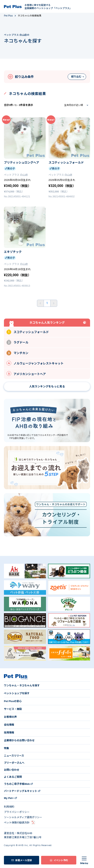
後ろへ (54, 303)
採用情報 (9, 733)
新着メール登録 (24, 860)
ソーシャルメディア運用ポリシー (23, 817)
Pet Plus (8, 16)
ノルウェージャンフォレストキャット (35, 363)
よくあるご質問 (13, 777)
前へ (40, 303)
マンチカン (17, 353)
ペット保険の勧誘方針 (17, 823)
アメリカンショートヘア (26, 373)
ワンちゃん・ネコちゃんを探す (22, 685)
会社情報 (9, 725)
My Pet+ (9, 798)
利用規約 (9, 807)
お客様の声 (10, 717)
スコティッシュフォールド (28, 332)
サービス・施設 (13, 709)
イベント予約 (61, 860)
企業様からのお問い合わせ (19, 740)
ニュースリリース (14, 756)
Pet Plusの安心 (13, 701)
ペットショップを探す (17, 693)
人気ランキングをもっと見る (47, 386)
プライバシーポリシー (17, 812)
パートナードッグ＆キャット (21, 791)
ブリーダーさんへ (14, 763)
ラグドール (17, 342)
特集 (6, 748)
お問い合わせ (12, 770)
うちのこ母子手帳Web (17, 784)
